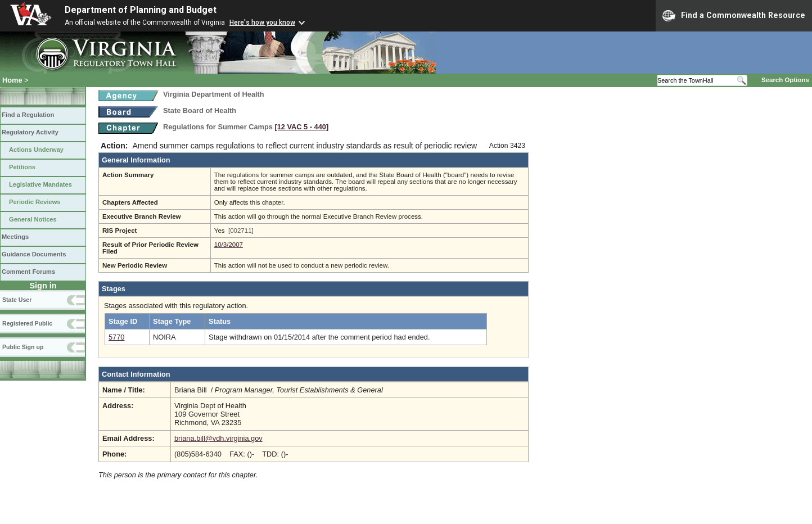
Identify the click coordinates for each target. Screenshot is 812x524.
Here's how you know (262, 22)
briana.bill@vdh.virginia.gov (218, 438)
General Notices (33, 219)
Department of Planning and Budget (141, 10)
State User (17, 300)
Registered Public (27, 323)
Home (12, 80)
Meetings (15, 237)
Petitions (22, 167)
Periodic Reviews (35, 202)
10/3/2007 (229, 245)
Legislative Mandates (40, 184)
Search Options (785, 80)
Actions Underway (36, 150)
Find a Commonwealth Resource (734, 16)
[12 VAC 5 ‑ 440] (301, 127)
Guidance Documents (34, 254)
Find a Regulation (28, 115)
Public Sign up (23, 347)
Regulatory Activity (30, 132)
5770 (116, 337)
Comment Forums (28, 272)
